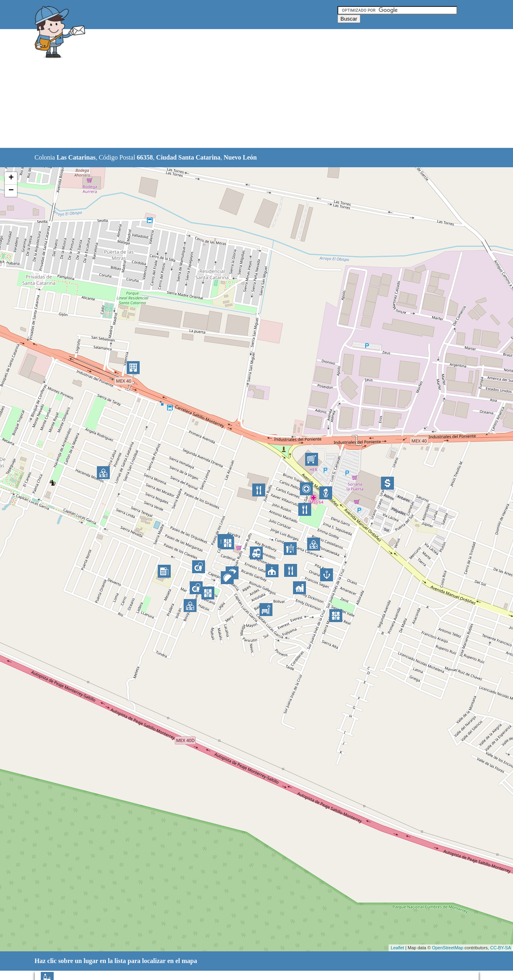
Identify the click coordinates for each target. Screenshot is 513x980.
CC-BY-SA (500, 948)
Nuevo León (240, 157)
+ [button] (11, 178)
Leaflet (397, 948)
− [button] (11, 191)
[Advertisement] (236, 89)
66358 (145, 157)
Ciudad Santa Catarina (188, 157)
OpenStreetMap (448, 948)
